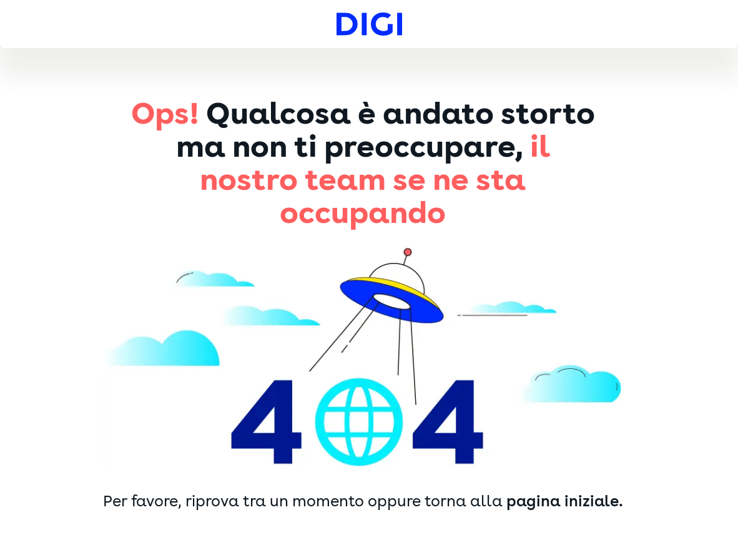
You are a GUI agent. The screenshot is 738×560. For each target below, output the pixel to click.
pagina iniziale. (565, 501)
